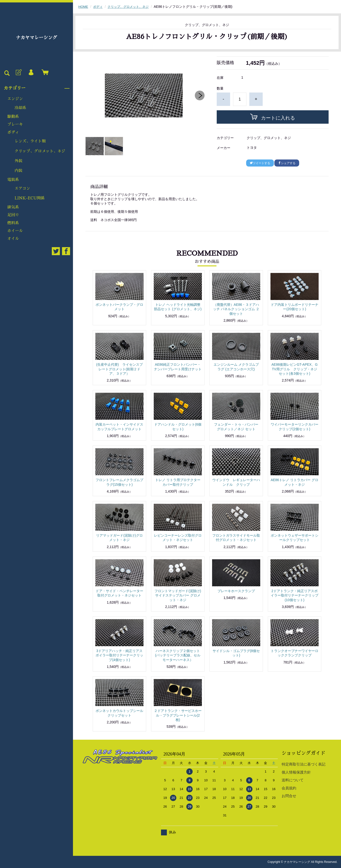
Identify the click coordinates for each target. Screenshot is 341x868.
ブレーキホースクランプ (236, 591)
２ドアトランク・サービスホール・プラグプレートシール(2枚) (178, 715)
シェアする (287, 163)
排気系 (13, 207)
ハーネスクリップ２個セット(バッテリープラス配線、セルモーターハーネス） (178, 655)
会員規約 (289, 788)
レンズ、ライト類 (30, 141)
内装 (18, 171)
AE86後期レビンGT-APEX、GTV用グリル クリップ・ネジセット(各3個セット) (295, 369)
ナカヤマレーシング (36, 38)
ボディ (13, 132)
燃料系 (13, 223)
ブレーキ (15, 124)
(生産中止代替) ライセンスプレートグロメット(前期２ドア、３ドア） (119, 369)
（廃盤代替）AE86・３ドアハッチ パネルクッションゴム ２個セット (236, 309)
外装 (18, 161)
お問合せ (289, 796)
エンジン (15, 99)
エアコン (22, 188)
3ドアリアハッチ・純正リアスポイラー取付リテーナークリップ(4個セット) (119, 655)
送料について (293, 780)
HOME (83, 7)
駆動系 (13, 117)
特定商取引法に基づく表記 (304, 764)
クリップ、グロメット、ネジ (40, 151)
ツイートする (260, 163)
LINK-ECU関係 (30, 198)
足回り (13, 215)
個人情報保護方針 (296, 772)
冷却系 (20, 108)
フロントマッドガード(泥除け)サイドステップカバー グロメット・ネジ (178, 595)
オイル (13, 239)
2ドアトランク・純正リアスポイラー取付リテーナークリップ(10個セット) (295, 595)
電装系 (13, 180)
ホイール (15, 231)
